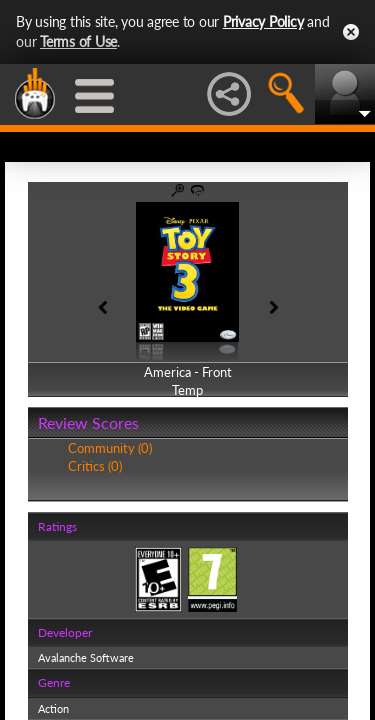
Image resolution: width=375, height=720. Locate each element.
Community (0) (110, 448)
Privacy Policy (263, 21)
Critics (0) (95, 466)
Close (351, 32)
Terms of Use (78, 41)
